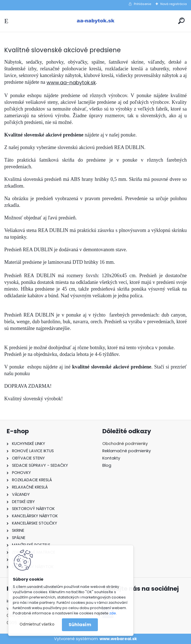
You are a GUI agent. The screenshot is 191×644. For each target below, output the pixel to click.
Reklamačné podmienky (127, 451)
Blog (107, 465)
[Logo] (96, 21)
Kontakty (111, 458)
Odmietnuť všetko (37, 624)
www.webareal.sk (118, 639)
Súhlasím (80, 625)
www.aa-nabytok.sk (71, 82)
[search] (181, 21)
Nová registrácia (174, 4)
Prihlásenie (142, 4)
